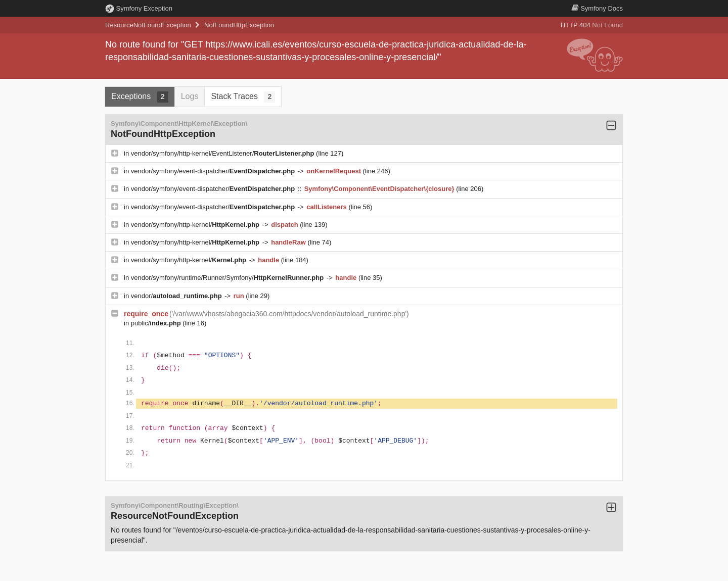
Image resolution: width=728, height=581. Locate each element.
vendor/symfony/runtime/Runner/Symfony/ (228, 278)
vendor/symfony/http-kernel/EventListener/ (223, 153)
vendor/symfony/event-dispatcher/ (214, 171)
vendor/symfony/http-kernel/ (196, 225)
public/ (157, 323)
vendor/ (177, 296)
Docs (597, 8)
